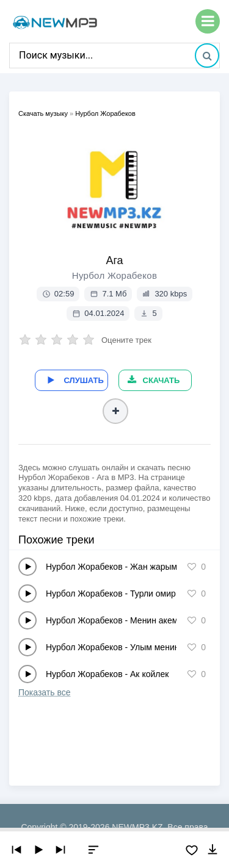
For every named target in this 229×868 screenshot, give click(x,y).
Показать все (44, 692)
